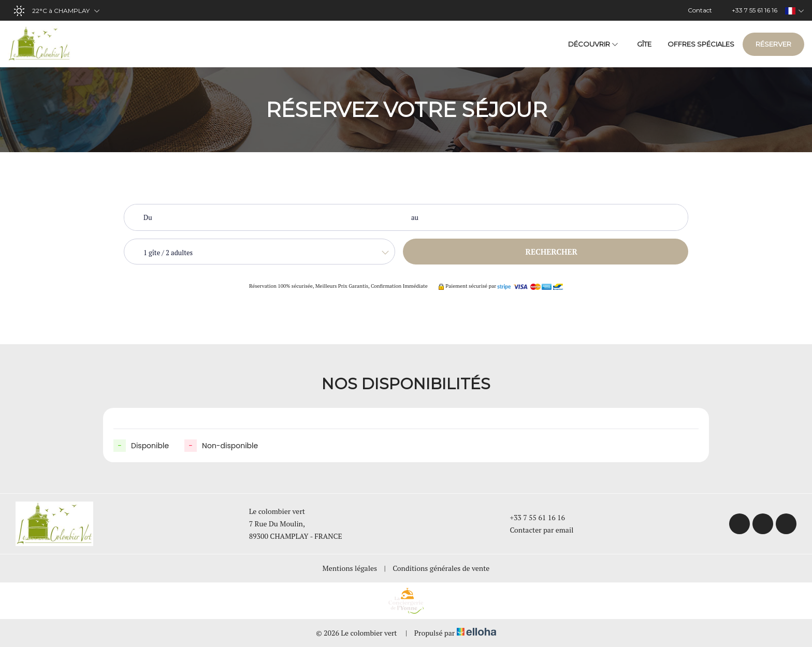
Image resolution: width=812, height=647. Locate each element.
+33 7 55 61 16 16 (531, 517)
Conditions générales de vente (441, 568)
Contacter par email (535, 530)
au (415, 217)
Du (148, 217)
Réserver (773, 44)
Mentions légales (350, 568)
